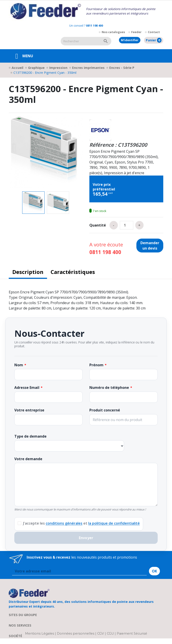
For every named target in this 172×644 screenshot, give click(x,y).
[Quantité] (127, 225)
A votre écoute (106, 248)
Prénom (96, 365)
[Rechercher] (80, 41)
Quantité (98, 225)
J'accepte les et (81, 523)
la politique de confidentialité (114, 523)
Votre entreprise (29, 410)
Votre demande (28, 459)
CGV (101, 633)
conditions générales (64, 523)
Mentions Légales (40, 633)
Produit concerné (105, 410)
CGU (110, 633)
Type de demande (30, 436)
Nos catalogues (113, 32)
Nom (19, 365)
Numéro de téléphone (109, 388)
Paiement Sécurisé (132, 633)
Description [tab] (28, 272)
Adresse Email (27, 388)
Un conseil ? (86, 25)
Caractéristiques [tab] (73, 272)
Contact (154, 32)
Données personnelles (76, 633)
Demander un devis (150, 246)
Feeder (136, 32)
